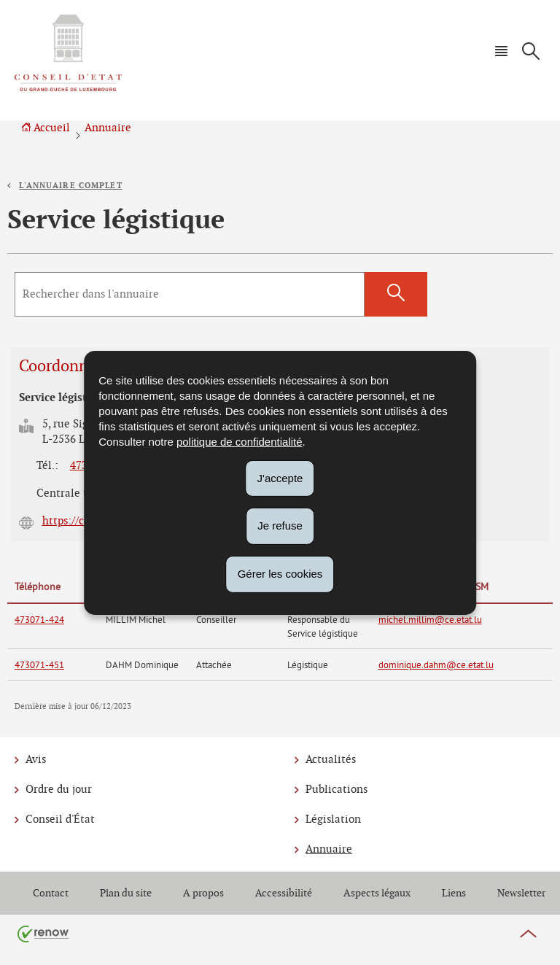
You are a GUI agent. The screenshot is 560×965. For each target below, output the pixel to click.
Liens (454, 893)
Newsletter (521, 893)
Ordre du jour (59, 790)
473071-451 (39, 664)
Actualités (331, 760)
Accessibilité (284, 893)
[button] (502, 51)
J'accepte (280, 477)
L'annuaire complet (70, 186)
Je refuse (280, 526)
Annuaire (108, 128)
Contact (51, 893)
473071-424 (39, 619)
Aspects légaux (377, 893)
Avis (36, 760)
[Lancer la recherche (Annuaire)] (396, 294)
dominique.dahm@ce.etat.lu (436, 664)
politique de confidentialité (240, 441)
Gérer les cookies (280, 574)
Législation (333, 819)
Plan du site (126, 893)
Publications (337, 790)
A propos (203, 893)
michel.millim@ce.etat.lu (430, 619)
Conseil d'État (60, 819)
